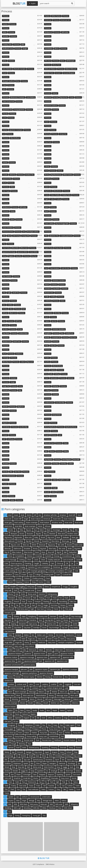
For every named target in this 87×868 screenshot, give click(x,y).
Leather (54, 684)
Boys (43, 552)
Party (55, 725)
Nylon (10, 710)
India (24, 650)
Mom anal (74, 695)
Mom (10, 692)
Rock (4, 183)
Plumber (48, 386)
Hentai (5, 130)
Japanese (28, 654)
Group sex (63, 134)
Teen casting (49, 223)
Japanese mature (11, 657)
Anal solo (8, 519)
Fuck (23, 602)
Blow (18, 81)
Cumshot (48, 219)
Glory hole (23, 620)
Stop (13, 767)
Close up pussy (16, 563)
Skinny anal (37, 767)
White (5, 32)
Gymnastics (54, 378)
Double (13, 587)
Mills (23, 44)
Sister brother (49, 767)
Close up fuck (76, 567)
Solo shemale (7, 69)
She (6, 760)
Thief (12, 789)
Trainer (5, 484)
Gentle (75, 624)
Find (72, 598)
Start (6, 774)
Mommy (15, 699)
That (64, 782)
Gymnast (70, 378)
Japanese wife (68, 657)
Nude (42, 710)
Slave (37, 756)
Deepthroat (56, 587)
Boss (6, 545)
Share (18, 774)
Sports (68, 774)
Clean (43, 560)
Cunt (15, 567)
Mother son (55, 703)
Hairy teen (52, 642)
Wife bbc (36, 808)
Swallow (8, 763)
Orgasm (26, 718)
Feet (4, 321)
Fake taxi (73, 602)
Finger (46, 605)
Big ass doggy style (62, 223)
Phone (44, 729)
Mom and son (28, 695)
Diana (62, 301)
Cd (77, 563)
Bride (70, 549)
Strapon (6, 411)
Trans (38, 786)
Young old (26, 236)
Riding (11, 740)
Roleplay (55, 386)
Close (10, 556)
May (20, 390)
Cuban (23, 362)
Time (6, 786)
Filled (12, 187)
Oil (46, 472)
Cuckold (48, 556)
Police (27, 733)
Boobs (11, 530)
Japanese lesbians (15, 654)
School (69, 752)
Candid (78, 560)
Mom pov (66, 703)
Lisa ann (77, 684)
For (61, 598)
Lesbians (35, 688)
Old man (73, 718)
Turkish (70, 786)
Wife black (24, 804)
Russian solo (49, 293)
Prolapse (35, 729)
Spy (13, 752)
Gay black (18, 628)
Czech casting (10, 571)
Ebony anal (32, 594)
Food (5, 73)
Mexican (67, 699)
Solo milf (8, 778)
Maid (72, 692)
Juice (56, 654)
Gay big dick (49, 620)
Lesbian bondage (17, 688)
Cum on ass (65, 268)
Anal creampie (30, 526)
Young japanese (19, 110)
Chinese (30, 556)
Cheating (28, 563)
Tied (51, 782)
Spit (79, 763)
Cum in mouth (68, 560)
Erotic (23, 594)
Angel (26, 519)
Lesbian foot (49, 402)
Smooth (20, 752)
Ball (65, 552)
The (46, 236)
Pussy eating (31, 736)
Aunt (79, 515)
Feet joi (55, 93)
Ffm (22, 605)
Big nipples (49, 459)
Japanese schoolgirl (12, 673)
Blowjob (14, 534)
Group (42, 624)
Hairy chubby (55, 195)
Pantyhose (29, 725)
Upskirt (11, 797)
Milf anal (48, 699)
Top (40, 782)
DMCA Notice (50, 864)
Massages (58, 699)
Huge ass (31, 639)
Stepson (51, 774)
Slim (62, 771)
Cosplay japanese (66, 236)
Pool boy (55, 464)
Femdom (48, 289)
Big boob (21, 407)
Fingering (8, 602)
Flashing (46, 602)
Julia (4, 89)
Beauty (47, 337)
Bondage (57, 530)
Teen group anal (9, 101)
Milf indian (65, 32)
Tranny (14, 786)
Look (28, 688)
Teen (10, 782)
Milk (78, 692)
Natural (25, 714)
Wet (10, 804)
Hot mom (59, 635)
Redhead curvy (8, 49)
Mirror (57, 49)
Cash (58, 575)
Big (71, 530)
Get (69, 624)
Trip (4, 244)
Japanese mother (67, 654)
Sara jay (18, 760)
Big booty (8, 537)
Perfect (68, 733)
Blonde (37, 541)
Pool (61, 733)
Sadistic (5, 24)
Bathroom (18, 549)
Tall (44, 786)
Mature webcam (71, 69)
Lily (42, 688)
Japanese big (7, 179)
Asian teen (57, 519)
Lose (4, 118)
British (34, 545)
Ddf (4, 439)
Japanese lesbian (31, 661)
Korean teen (49, 73)
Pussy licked (78, 733)
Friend (56, 609)
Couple (70, 571)
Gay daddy (74, 628)
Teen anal (22, 786)
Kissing (5, 309)
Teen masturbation (9, 476)
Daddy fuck (69, 333)
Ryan (38, 740)
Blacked (52, 534)
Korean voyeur (29, 677)
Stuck (9, 236)
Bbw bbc (8, 549)
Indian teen (59, 650)
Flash (66, 598)
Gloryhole (22, 624)
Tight (9, 293)
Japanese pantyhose (29, 673)
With (67, 804)
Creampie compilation (56, 571)
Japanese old (7, 110)
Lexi (60, 435)
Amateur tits (29, 175)
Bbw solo (28, 537)
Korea (11, 677)
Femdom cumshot (59, 280)
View (18, 801)
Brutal (74, 541)
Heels (34, 642)
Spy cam (27, 760)
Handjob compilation (66, 642)
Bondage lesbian (33, 232)
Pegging (11, 256)
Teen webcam (33, 789)
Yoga (10, 815)
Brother (5, 329)
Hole (56, 639)
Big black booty (56, 175)
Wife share (68, 808)
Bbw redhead (15, 138)
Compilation (20, 556)
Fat (17, 605)
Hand (23, 639)
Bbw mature (17, 552)
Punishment (54, 736)
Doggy (65, 587)
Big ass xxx (64, 97)
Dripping (19, 582)
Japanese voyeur (41, 669)
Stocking (67, 756)
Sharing (47, 134)
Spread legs (9, 756)
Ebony (11, 594)
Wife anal (59, 804)
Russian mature (69, 740)
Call (26, 571)
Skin (46, 451)
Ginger (25, 49)
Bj (17, 530)
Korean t (58, 73)
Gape (24, 616)
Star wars (18, 472)
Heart (47, 122)
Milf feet (18, 321)
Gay (10, 616)
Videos (64, 801)
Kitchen (40, 677)
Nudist (35, 710)
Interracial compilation (74, 650)
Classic (20, 571)
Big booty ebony (71, 427)
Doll (15, 590)
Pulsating (6, 390)
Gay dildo (8, 628)
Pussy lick (43, 733)
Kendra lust (9, 681)
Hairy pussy (71, 639)
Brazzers (30, 534)
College (47, 390)
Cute (6, 563)
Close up (6, 280)
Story (51, 756)
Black (49, 530)
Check (66, 443)
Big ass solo (16, 545)
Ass (40, 515)
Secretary (49, 760)
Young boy (26, 815)
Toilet (17, 782)
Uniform (25, 797)
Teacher (51, 786)
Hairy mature (29, 646)
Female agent (10, 613)
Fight (47, 199)
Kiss (66, 677)
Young (17, 815)
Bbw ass (26, 545)
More (18, 695)
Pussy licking (19, 736)
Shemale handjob (20, 69)
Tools (78, 789)
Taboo (75, 782)
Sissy (4, 256)
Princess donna (8, 232)
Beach (65, 530)
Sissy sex (53, 346)
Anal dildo (19, 526)
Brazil (43, 537)
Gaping (53, 370)
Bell (24, 309)
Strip (77, 767)
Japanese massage (27, 657)
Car (72, 563)
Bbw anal (48, 97)
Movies (23, 703)
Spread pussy (38, 760)
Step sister (77, 756)
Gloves (66, 620)
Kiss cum (73, 337)
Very (39, 801)
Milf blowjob (70, 61)
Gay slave (6, 333)
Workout (52, 808)
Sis (17, 756)
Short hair (69, 771)
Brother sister (72, 534)
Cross (71, 97)
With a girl (17, 808)
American (48, 20)
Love (37, 684)
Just (41, 661)
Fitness (52, 451)
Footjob (38, 602)
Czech (36, 560)
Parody (56, 97)
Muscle (40, 699)
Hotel (50, 639)
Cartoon (8, 567)
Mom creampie (21, 692)
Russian (18, 740)
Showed (6, 464)
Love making (31, 97)
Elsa (62, 333)
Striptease (17, 763)
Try (69, 782)
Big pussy (51, 545)
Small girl (54, 771)
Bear (58, 537)
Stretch (7, 771)
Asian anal (68, 522)
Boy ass (34, 256)
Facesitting (63, 602)
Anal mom (8, 526)
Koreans (74, 677)
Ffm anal (48, 61)
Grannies (54, 285)
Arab (22, 515)
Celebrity (48, 301)
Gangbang (32, 616)
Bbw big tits (7, 362)
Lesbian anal (21, 684)
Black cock (13, 313)
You (44, 815)
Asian (16, 515)
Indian (11, 650)
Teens (7, 793)
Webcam (44, 804)
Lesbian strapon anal (54, 688)
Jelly (51, 374)
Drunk (11, 582)
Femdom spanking (59, 329)
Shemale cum (49, 443)
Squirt (47, 752)
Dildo (48, 582)
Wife (16, 804)
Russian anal (7, 341)
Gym (67, 616)
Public (38, 725)
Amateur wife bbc (50, 515)
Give (40, 620)
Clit (67, 563)
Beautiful (48, 341)
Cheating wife (48, 575)
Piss (44, 725)
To (58, 786)
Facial (47, 370)
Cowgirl (66, 567)
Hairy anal (41, 639)
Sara (35, 774)
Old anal (8, 721)
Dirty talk (8, 590)
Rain (30, 744)
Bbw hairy (52, 549)
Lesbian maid (23, 333)
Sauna (69, 760)
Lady (66, 688)
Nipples (5, 423)
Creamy (18, 578)
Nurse (17, 714)
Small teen (17, 341)
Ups (18, 797)
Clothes (10, 305)
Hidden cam (41, 635)
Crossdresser (67, 556)
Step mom (38, 752)
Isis (24, 232)
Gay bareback (10, 631)
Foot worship (60, 402)
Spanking (48, 179)
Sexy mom (65, 778)
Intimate (49, 650)
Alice (11, 309)
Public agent (70, 725)
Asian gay (8, 522)
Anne (12, 219)
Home (79, 635)
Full (28, 605)
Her (33, 635)
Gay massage (76, 616)
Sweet (47, 187)
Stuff (18, 748)
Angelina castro (64, 480)
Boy (45, 534)
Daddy (47, 431)
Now (28, 710)
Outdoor (58, 718)
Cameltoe (8, 575)
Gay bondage (54, 628)
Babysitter (73, 552)
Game (58, 620)
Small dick (27, 778)
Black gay (65, 541)
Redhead (58, 740)
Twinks (71, 789)
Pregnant (12, 725)
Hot (17, 639)
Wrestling (27, 808)
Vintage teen (47, 801)
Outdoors (19, 354)
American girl (65, 20)
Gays (6, 624)
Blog (19, 3)
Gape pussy (33, 624)
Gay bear (27, 628)
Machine (24, 699)
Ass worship (23, 427)
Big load (30, 362)
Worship (57, 313)
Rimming (22, 744)
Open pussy (49, 248)
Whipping (74, 804)
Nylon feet (9, 714)
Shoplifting (45, 778)
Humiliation (49, 49)
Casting (22, 560)
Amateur (63, 515)
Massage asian (62, 695)
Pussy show (53, 729)
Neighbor (48, 333)
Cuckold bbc (67, 575)
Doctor (41, 582)
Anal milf (72, 515)
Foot (46, 171)
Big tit (59, 552)
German (53, 616)
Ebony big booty (50, 427)
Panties (47, 16)
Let (4, 134)
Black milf (76, 459)
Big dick (29, 541)
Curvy (47, 195)
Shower (23, 756)
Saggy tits (24, 771)
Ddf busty (11, 439)
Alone (40, 526)
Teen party (6, 248)
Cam (52, 563)
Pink (79, 725)
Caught (36, 563)
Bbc (76, 530)
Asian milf (18, 519)
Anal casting (19, 522)
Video (57, 801)
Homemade (9, 639)
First (39, 605)
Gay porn (8, 620)
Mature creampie (11, 703)
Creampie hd (56, 337)
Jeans (20, 661)
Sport (57, 760)
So (47, 771)
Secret (74, 778)
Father (71, 605)
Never (62, 61)
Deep (34, 582)
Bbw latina (55, 541)
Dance (27, 582)
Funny (49, 609)
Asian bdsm (34, 252)
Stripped (42, 774)
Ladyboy (45, 684)
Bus (35, 530)
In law (20, 329)
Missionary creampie (17, 97)
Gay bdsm (56, 289)
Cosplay (6, 325)
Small (31, 756)
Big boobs (48, 191)
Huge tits (6, 386)
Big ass (29, 530)
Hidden (26, 635)
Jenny (5, 61)
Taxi (63, 786)
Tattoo (47, 321)
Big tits (38, 534)
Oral (81, 718)
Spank (26, 763)
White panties (56, 16)
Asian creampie (32, 522)
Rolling (57, 374)
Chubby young (38, 578)
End (17, 594)
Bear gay (75, 537)
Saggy (65, 767)
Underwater (46, 797)
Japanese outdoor (51, 105)
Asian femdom (8, 228)
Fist (12, 605)
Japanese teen (42, 657)
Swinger (29, 752)
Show (44, 756)
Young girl (36, 815)
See (4, 305)
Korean (18, 677)
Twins (43, 789)
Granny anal (43, 616)
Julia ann (6, 219)
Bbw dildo (15, 248)
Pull (62, 736)
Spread (11, 748)
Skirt (29, 767)
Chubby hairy (66, 195)
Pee (61, 725)
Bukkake (66, 537)
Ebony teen (56, 65)
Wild (51, 804)
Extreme (42, 594)
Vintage (32, 801)
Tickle (52, 199)
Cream (24, 575)
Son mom (77, 774)
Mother (55, 692)
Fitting (66, 451)
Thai (23, 782)
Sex (63, 760)
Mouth (46, 703)
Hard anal (8, 646)
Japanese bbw (10, 661)
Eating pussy (52, 594)
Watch (47, 285)
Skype (44, 763)
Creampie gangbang (38, 571)
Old (4, 236)
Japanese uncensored (13, 665)
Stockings (72, 763)
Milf (48, 692)
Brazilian (27, 549)
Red (79, 740)
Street (7, 767)
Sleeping (54, 748)
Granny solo (51, 624)
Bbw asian (24, 248)
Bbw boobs (58, 191)
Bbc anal (62, 549)
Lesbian (11, 684)
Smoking (58, 756)
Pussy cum (43, 736)
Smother (6, 36)
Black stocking (57, 366)
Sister (24, 748)
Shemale (63, 748)
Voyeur (11, 801)
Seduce (78, 771)
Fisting (41, 598)
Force (30, 602)
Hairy (10, 635)
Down (39, 590)
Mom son (64, 692)
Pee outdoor (7, 276)
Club (4, 85)
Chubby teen (7, 44)
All (35, 515)
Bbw (22, 530)
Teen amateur (55, 268)
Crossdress (9, 578)
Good (5, 496)
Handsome (70, 635)
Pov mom (8, 736)
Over (47, 378)
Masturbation (41, 695)
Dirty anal (31, 587)
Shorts (36, 778)
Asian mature (36, 519)
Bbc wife (61, 545)
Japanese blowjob (46, 673)
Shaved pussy (34, 748)
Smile (53, 492)
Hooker (79, 642)
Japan (50, 654)
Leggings (68, 684)
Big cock (51, 537)
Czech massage (10, 560)
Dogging (21, 587)
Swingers (53, 763)
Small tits (16, 293)
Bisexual (6, 301)
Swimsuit (62, 763)
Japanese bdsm (23, 252)
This (6, 789)
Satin (76, 760)
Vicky (47, 346)
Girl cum (62, 624)
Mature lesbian (10, 707)
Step (76, 752)
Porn (20, 733)
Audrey (47, 362)
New (46, 130)
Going (12, 211)
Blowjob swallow (8, 81)
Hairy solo (18, 646)
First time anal (22, 609)
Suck (71, 767)
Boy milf (51, 552)
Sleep (71, 748)
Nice (48, 710)
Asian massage (69, 519)
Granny (16, 616)
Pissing (27, 729)
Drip (46, 374)
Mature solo (78, 699)
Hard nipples (67, 459)
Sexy (58, 767)
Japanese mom (39, 654)
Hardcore (42, 642)
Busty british (57, 415)
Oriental (55, 394)
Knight (55, 488)
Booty (47, 175)
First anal (69, 609)
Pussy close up (10, 733)
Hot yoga (6, 191)
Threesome (32, 782)
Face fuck (48, 142)
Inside (18, 650)
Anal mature (45, 522)
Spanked (40, 771)
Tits (4, 293)
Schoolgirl (27, 774)
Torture (51, 789)
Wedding (8, 808)
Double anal (30, 590)
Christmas (6, 427)
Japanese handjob (11, 669)
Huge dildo (9, 642)
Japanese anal (62, 661)
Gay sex (64, 628)
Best (6, 534)
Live (6, 688)
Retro (7, 744)
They (58, 789)
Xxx (10, 812)
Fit (62, 609)
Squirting (60, 774)
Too (18, 789)
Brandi (47, 492)
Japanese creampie (16, 130)
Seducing (13, 175)
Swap (33, 771)
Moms (32, 699)
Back (47, 211)
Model (30, 703)
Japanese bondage (9, 252)
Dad (46, 268)
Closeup (56, 556)
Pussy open (59, 248)
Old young (16, 236)
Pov (49, 725)
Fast (33, 605)
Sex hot (54, 321)
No (16, 710)
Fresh (55, 598)
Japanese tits (54, 236)
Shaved (78, 748)
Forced (28, 598)
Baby (36, 537)
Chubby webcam (54, 560)
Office (50, 718)
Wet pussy (34, 804)
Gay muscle (75, 620)
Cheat (48, 578)
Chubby (77, 556)
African (5, 313)
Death (47, 435)
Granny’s (13, 378)
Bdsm (42, 530)
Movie (7, 699)
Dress (47, 587)
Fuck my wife (9, 609)
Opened (18, 718)
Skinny (7, 752)
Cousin (5, 175)
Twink (77, 786)
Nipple (55, 710)
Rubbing (48, 110)
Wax (60, 808)
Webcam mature (50, 69)
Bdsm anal (78, 545)
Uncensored (35, 797)
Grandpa (36, 628)
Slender (5, 407)
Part (62, 729)
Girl (15, 620)
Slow (38, 763)
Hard (62, 639)
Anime (29, 515)
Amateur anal (57, 522)
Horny (27, 642)
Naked (62, 710)
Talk (64, 789)
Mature (41, 692)
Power (47, 358)
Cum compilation (44, 567)
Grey (20, 386)
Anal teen (78, 522)
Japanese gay (55, 669)
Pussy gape (9, 729)
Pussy (20, 725)
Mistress (75, 703)
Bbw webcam (10, 541)
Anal (10, 515)
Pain (68, 729)
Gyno (61, 616)
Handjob (18, 635)
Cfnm (29, 560)
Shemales (55, 778)
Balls (47, 207)
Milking (38, 703)
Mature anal (9, 695)
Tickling (58, 199)
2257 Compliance (38, 864)
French (17, 602)
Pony (47, 496)
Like (61, 684)
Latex (31, 684)
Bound (69, 545)
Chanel (5, 435)
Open (10, 718)
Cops (31, 575)
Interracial (32, 650)
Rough (14, 744)
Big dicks (78, 549)
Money (51, 695)
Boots (22, 534)
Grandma (33, 620)
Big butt (43, 549)
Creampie (39, 556)
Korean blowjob (69, 73)
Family (20, 598)
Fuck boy (63, 464)
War (11, 472)
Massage (32, 692)
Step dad (21, 767)
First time (54, 605)
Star (12, 774)
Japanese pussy (29, 665)
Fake (6, 605)
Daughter (74, 587)
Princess (6, 16)
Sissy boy (19, 256)
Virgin (24, 801)
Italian (13, 500)
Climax (47, 167)
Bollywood (49, 32)
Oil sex (16, 721)
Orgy (66, 718)
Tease (31, 786)
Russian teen (47, 740)
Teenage (6, 358)
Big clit (7, 552)
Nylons (70, 710)
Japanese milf (55, 657)
